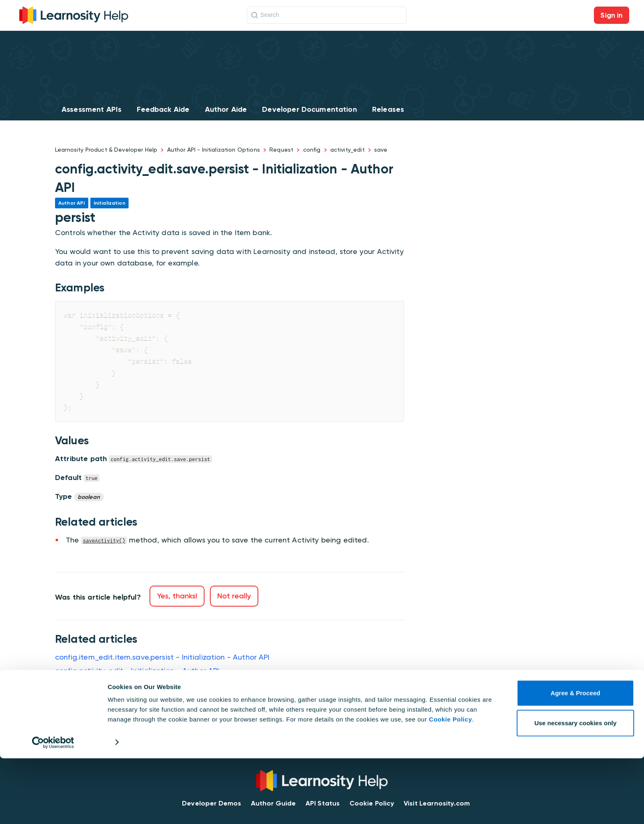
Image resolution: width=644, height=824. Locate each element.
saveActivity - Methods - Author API (118, 684)
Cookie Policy (450, 785)
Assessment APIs (92, 109)
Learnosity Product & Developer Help (106, 150)
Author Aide (226, 109)
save (381, 150)
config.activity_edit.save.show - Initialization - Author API (156, 698)
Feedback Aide (163, 109)
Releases (388, 109)
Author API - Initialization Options (214, 150)
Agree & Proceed (576, 759)
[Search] (327, 15)
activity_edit (347, 150)
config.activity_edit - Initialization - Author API (137, 671)
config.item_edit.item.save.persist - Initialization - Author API (162, 657)
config (312, 150)
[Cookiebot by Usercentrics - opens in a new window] (53, 808)
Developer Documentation (309, 109)
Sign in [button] (612, 15)
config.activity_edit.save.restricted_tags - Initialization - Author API (175, 711)
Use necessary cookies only (575, 788)
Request (281, 150)
